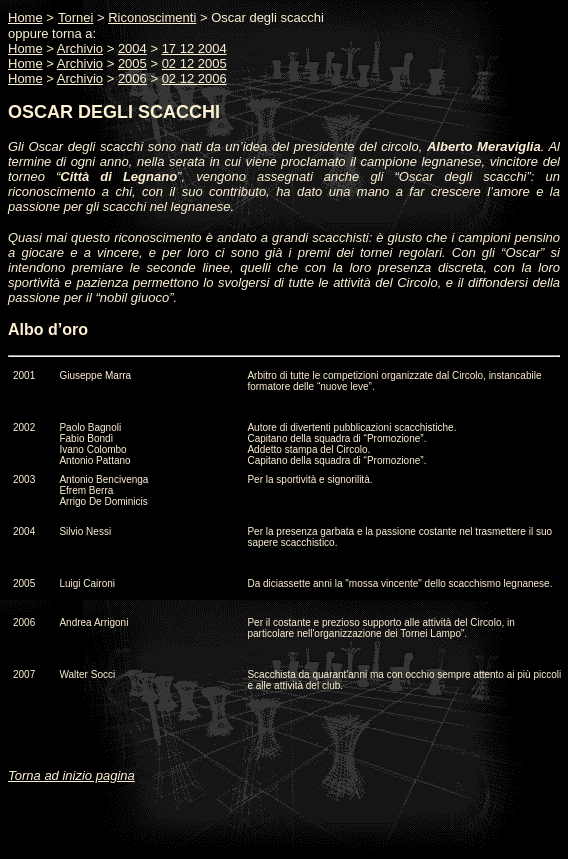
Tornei (75, 17)
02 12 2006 (194, 78)
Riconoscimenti (152, 17)
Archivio (80, 48)
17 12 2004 (194, 48)
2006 (132, 78)
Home (25, 48)
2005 (132, 63)
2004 (132, 48)
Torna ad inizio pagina (71, 775)
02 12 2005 (194, 63)
